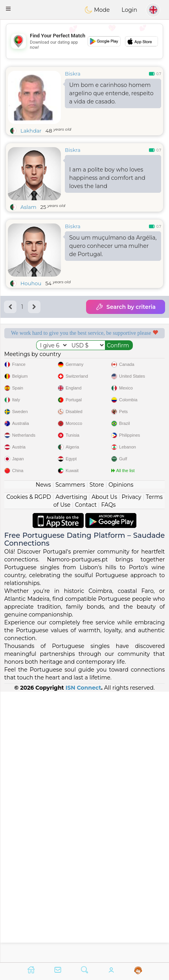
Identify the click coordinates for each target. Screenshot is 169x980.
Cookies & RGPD (29, 767)
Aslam (28, 207)
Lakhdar (31, 131)
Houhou (31, 283)
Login (129, 10)
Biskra (73, 74)
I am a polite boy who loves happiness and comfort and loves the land (107, 178)
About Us (104, 767)
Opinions (121, 755)
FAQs (108, 775)
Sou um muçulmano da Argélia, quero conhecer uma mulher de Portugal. (113, 246)
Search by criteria (126, 307)
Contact (86, 775)
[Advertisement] (84, 41)
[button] (8, 9)
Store (97, 755)
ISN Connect (84, 958)
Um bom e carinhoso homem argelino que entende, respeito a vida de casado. (111, 93)
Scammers (70, 755)
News (43, 755)
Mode (97, 10)
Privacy (131, 767)
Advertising (71, 767)
